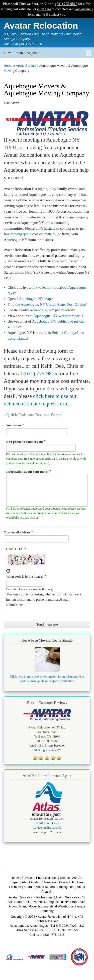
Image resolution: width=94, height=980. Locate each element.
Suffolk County (66, 333)
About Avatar (31, 882)
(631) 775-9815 (66, 4)
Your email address (17, 532)
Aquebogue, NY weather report (59, 316)
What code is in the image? (25, 576)
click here (44, 9)
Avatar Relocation (41, 25)
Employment (66, 887)
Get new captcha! (8, 571)
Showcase (50, 882)
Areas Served (26, 66)
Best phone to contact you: (25, 442)
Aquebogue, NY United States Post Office (54, 304)
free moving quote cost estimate (28, 234)
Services (28, 878)
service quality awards (47, 828)
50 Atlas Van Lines (47, 823)
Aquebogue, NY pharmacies (53, 310)
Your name (14, 425)
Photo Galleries (47, 878)
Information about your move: (27, 472)
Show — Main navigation (21, 53)
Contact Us (67, 882)
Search (28, 887)
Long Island (19, 338)
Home (8, 66)
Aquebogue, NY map (37, 299)
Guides (65, 878)
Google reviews (47, 750)
